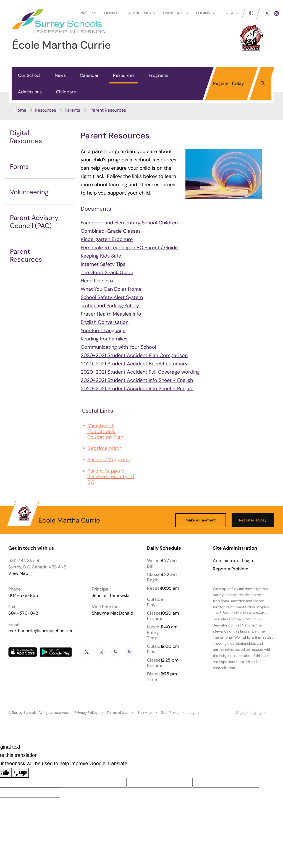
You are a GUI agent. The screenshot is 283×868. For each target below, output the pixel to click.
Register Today (229, 83)
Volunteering (29, 192)
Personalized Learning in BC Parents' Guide (129, 248)
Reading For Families (104, 339)
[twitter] (267, 14)
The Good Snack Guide (107, 272)
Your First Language (103, 331)
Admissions (30, 92)
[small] (227, 13)
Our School (29, 75)
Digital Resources (26, 137)
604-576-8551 (24, 595)
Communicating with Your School (118, 347)
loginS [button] (205, 13)
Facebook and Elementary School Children (129, 223)
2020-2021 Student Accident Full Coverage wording (140, 372)
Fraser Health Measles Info (111, 314)
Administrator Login (233, 561)
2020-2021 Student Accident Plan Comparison (134, 355)
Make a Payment (201, 520)
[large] (237, 13)
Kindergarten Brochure (107, 239)
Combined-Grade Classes (111, 231)
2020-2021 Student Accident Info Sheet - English (137, 380)
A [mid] (232, 13)
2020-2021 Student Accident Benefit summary (134, 364)
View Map (18, 573)
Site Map (145, 713)
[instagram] (276, 14)
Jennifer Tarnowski (111, 595)
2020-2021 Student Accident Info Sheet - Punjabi (137, 389)
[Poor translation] (20, 773)
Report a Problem (230, 569)
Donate (112, 13)
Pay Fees (88, 13)
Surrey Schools (24, 713)
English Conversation (105, 322)
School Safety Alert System (112, 297)
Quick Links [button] (142, 13)
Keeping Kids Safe (101, 256)
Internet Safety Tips (103, 264)
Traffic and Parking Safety (110, 306)
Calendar (89, 75)
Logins (194, 713)
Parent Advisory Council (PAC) (34, 222)
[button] (263, 83)
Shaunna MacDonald (112, 613)
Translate (175, 13)
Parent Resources (26, 255)
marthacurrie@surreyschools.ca (41, 631)
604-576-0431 (24, 613)
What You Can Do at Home (111, 289)
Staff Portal (170, 713)
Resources (124, 75)
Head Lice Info (97, 281)
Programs (158, 75)
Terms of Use (117, 713)
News (60, 75)
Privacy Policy (86, 713)
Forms (19, 166)
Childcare (66, 92)
